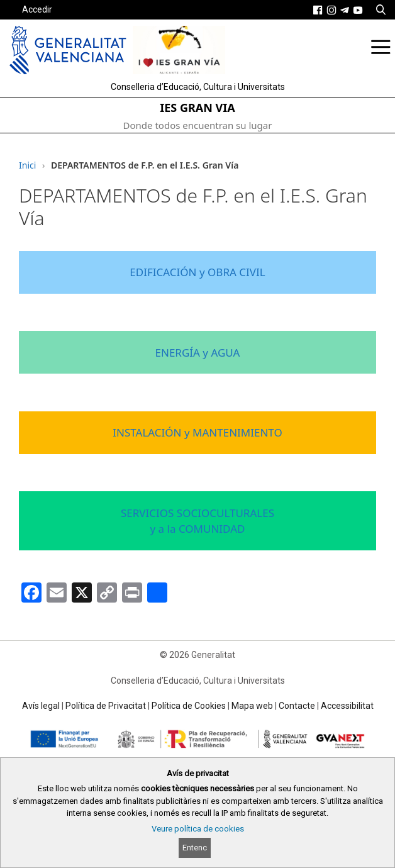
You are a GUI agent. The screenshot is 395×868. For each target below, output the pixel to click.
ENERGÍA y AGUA (198, 353)
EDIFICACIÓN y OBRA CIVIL (197, 272)
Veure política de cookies (198, 829)
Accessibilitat (347, 706)
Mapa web (252, 706)
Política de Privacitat (106, 706)
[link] (318, 10)
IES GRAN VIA (197, 108)
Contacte (297, 706)
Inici (27, 165)
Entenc (195, 848)
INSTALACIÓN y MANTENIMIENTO (197, 432)
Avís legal (41, 706)
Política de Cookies (189, 706)
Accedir (37, 9)
